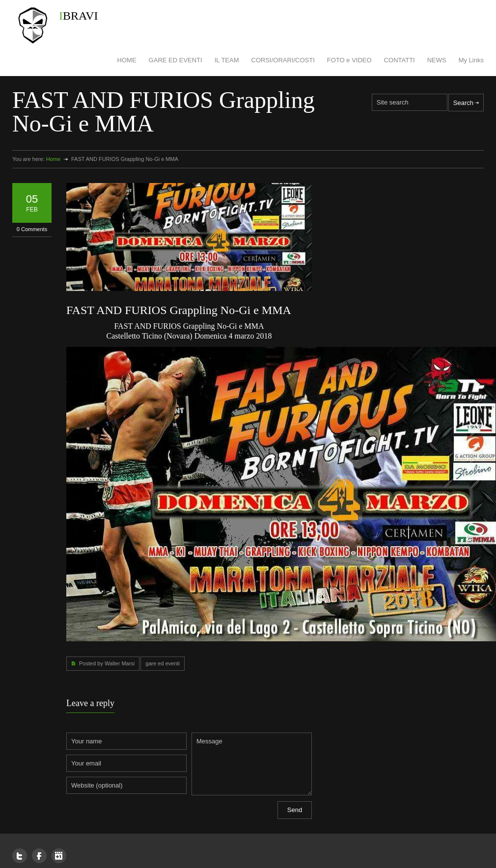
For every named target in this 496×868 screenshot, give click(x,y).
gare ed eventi (163, 663)
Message (252, 764)
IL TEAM (227, 60)
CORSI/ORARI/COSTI (283, 60)
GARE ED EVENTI (176, 60)
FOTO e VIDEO (349, 60)
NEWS (437, 60)
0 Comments (32, 229)
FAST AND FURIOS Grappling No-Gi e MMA (179, 310)
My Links (471, 60)
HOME (127, 60)
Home (53, 159)
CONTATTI (400, 60)
